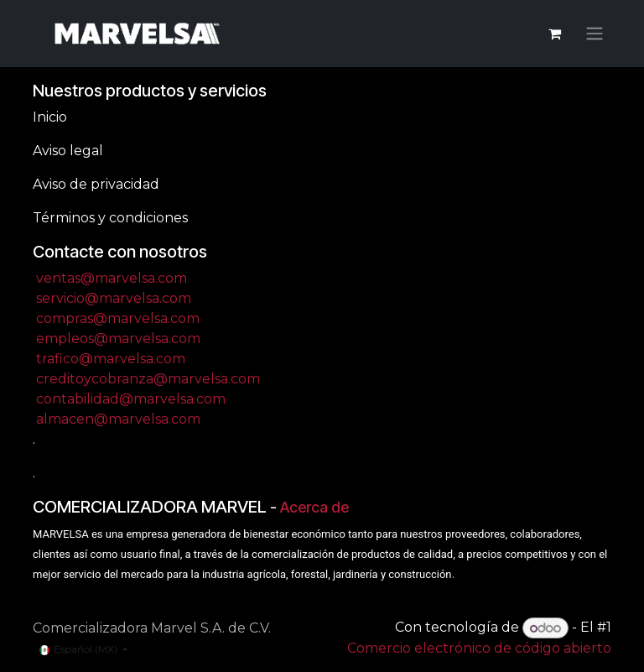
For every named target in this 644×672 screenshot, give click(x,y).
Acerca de (314, 507)
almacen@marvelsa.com (118, 419)
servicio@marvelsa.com (114, 298)
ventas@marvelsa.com (112, 278)
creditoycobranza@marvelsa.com (148, 379)
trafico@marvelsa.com (111, 359)
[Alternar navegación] (595, 34)
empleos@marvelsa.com (118, 339)
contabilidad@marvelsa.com (131, 399)
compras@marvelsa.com (118, 318)
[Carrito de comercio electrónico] (554, 34)
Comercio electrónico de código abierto (479, 648)
